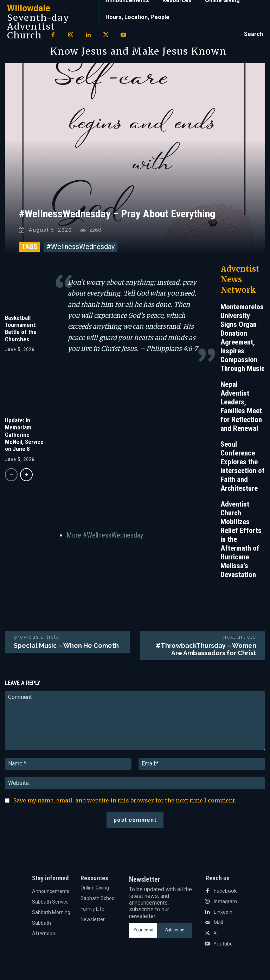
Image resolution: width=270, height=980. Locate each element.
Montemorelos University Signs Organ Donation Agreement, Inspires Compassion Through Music (243, 340)
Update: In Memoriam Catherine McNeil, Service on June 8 (24, 437)
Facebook (224, 894)
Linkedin (223, 915)
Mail (218, 925)
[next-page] (26, 477)
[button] (253, 34)
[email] (143, 933)
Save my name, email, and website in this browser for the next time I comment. (125, 803)
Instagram (225, 904)
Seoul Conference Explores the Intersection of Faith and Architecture (243, 469)
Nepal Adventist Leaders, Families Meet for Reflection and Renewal (241, 409)
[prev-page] (11, 477)
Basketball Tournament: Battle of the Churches (21, 331)
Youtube (223, 947)
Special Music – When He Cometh (66, 648)
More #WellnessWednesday (105, 538)
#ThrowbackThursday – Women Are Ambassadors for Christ (206, 652)
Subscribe (175, 933)
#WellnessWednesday (81, 249)
